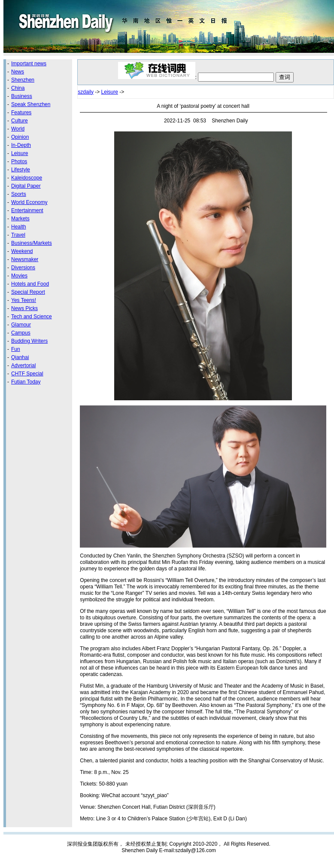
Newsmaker (25, 259)
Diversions (23, 268)
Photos (19, 161)
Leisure (20, 153)
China (18, 88)
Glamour (21, 325)
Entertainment (27, 210)
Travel (18, 235)
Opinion (20, 137)
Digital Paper (26, 186)
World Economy (29, 202)
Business (22, 96)
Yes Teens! (24, 300)
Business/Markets (32, 243)
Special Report (28, 292)
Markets (20, 219)
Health (19, 227)
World (18, 129)
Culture (20, 121)
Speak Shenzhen (31, 104)
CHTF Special (27, 374)
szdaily (86, 92)
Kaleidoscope (27, 178)
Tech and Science (32, 317)
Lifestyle (21, 170)
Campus (21, 333)
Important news (29, 64)
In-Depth (21, 145)
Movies (19, 276)
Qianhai (20, 357)
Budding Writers (29, 341)
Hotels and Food (30, 284)
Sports (19, 194)
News (18, 72)
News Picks (24, 308)
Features (21, 113)
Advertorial (23, 365)
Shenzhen (23, 80)
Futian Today (26, 382)
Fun (16, 349)
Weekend (22, 251)
